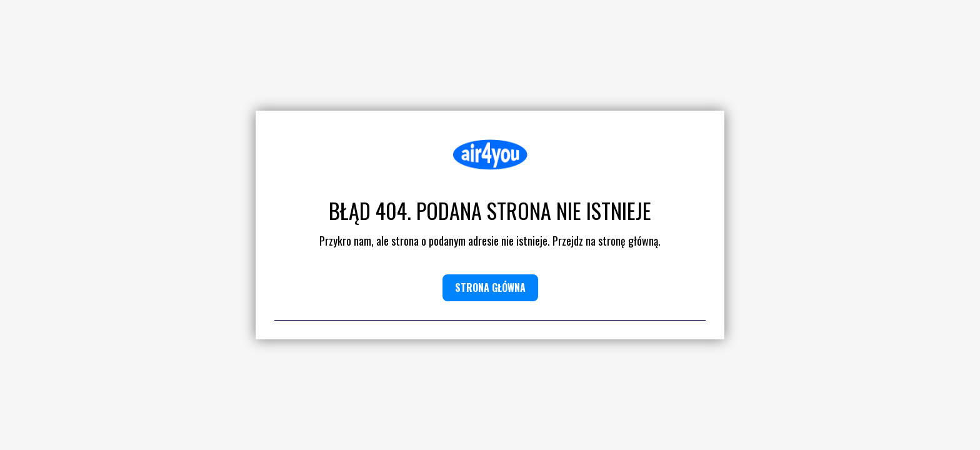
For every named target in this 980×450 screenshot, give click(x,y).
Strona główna (490, 287)
